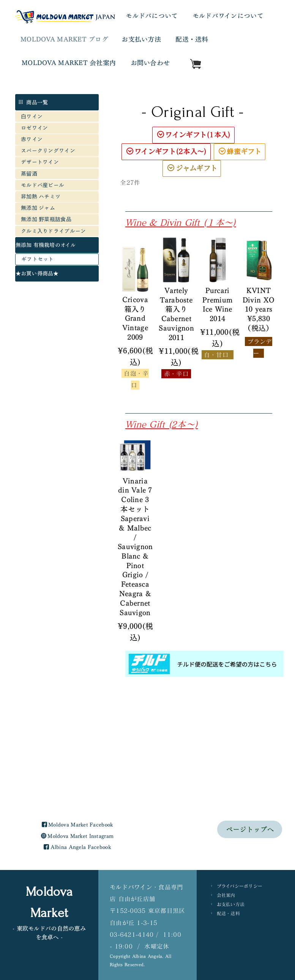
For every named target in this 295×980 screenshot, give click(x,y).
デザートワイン (40, 162)
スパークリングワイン (48, 150)
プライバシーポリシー (240, 815)
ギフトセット (38, 259)
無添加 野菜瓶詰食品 (46, 219)
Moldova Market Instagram (77, 765)
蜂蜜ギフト (240, 151)
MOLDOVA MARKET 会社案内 (69, 63)
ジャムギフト (192, 168)
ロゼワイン (34, 128)
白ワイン (32, 116)
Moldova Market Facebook (77, 753)
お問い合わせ (150, 63)
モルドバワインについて (228, 16)
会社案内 (226, 824)
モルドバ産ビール (45, 185)
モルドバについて (152, 16)
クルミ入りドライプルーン (53, 231)
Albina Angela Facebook (77, 776)
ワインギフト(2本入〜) (167, 151)
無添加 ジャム (38, 208)
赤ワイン (32, 139)
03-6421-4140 (132, 863)
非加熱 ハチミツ (41, 196)
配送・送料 (192, 39)
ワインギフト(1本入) (194, 135)
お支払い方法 (141, 39)
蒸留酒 (29, 174)
